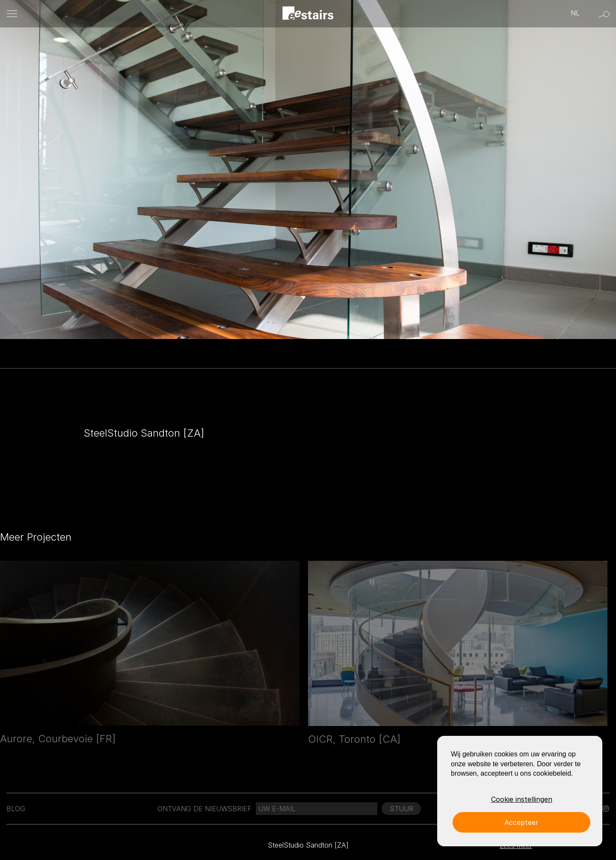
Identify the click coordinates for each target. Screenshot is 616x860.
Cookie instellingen (522, 799)
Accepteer (521, 822)
